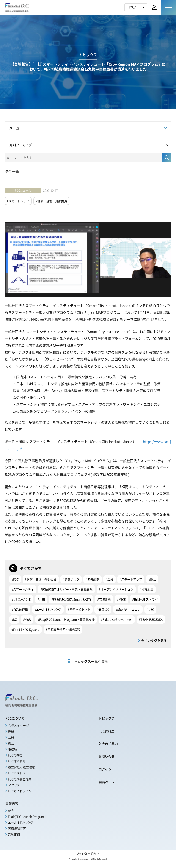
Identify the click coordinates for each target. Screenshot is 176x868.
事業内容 (12, 803)
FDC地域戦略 (17, 761)
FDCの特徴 (15, 755)
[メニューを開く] (169, 7)
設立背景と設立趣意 (21, 767)
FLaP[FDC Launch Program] (27, 816)
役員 (11, 731)
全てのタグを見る (154, 640)
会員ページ (107, 782)
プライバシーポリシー (88, 854)
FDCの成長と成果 (20, 779)
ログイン (105, 769)
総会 (11, 743)
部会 (11, 811)
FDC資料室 (106, 731)
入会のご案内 (108, 744)
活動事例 (14, 834)
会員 (11, 737)
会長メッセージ (18, 725)
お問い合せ (107, 756)
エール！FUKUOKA (21, 822)
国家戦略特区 (17, 828)
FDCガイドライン (20, 791)
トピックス (107, 718)
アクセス (14, 785)
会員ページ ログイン (154, 7)
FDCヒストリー (18, 773)
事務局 (12, 749)
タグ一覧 (12, 171)
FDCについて (15, 718)
